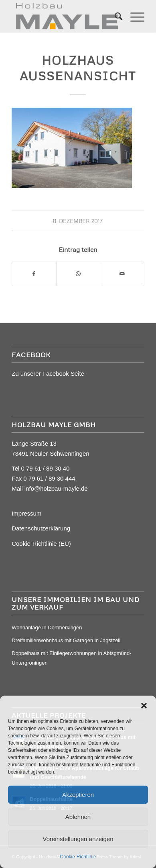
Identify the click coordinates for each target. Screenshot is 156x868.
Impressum (26, 513)
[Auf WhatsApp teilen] (78, 274)
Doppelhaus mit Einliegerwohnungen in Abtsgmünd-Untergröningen (71, 658)
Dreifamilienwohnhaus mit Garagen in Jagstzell (66, 640)
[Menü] (133, 16)
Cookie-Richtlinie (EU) (41, 544)
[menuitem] (114, 16)
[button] (144, 706)
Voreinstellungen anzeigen (78, 839)
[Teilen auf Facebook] (34, 274)
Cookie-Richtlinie (78, 857)
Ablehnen (78, 817)
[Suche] (114, 16)
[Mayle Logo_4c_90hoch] (65, 16)
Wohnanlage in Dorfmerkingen (47, 627)
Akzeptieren (78, 795)
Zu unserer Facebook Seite (48, 374)
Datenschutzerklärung (41, 528)
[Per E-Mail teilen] (122, 274)
